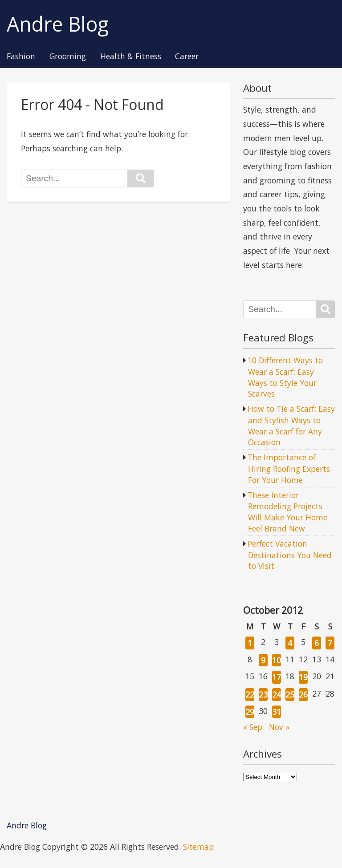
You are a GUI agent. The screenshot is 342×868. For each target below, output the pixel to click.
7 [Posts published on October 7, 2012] (330, 643)
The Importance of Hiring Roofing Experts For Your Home (289, 468)
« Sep (253, 727)
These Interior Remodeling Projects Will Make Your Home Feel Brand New (287, 512)
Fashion (21, 57)
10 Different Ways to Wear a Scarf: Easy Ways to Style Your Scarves (285, 377)
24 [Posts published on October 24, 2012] (277, 694)
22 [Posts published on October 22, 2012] (250, 694)
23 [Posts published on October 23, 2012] (263, 694)
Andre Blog (58, 24)
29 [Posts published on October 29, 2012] (250, 712)
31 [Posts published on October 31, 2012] (277, 712)
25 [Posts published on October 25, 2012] (290, 694)
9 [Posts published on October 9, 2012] (263, 660)
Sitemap (198, 847)
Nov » (279, 727)
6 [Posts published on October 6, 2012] (317, 643)
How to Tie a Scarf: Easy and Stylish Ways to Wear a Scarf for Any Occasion (291, 425)
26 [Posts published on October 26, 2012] (303, 694)
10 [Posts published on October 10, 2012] (277, 660)
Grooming (68, 57)
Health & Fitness (131, 57)
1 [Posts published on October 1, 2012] (250, 643)
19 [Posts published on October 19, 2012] (303, 677)
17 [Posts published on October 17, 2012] (277, 677)
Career (187, 57)
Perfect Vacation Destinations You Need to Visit (290, 555)
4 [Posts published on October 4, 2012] (290, 643)
